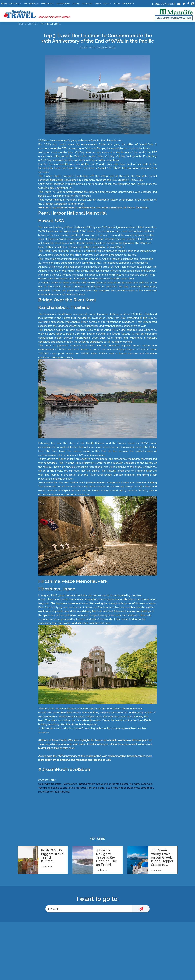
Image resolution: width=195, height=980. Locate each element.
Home (4, 4)
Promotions (47, 4)
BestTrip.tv (128, 4)
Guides (76, 4)
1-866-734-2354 (163, 4)
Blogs (117, 4)
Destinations (63, 4)
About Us (14, 4)
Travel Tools (102, 4)
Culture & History (106, 47)
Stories (32, 24)
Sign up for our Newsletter (174, 18)
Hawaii (84, 47)
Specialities (30, 4)
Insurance (87, 4)
